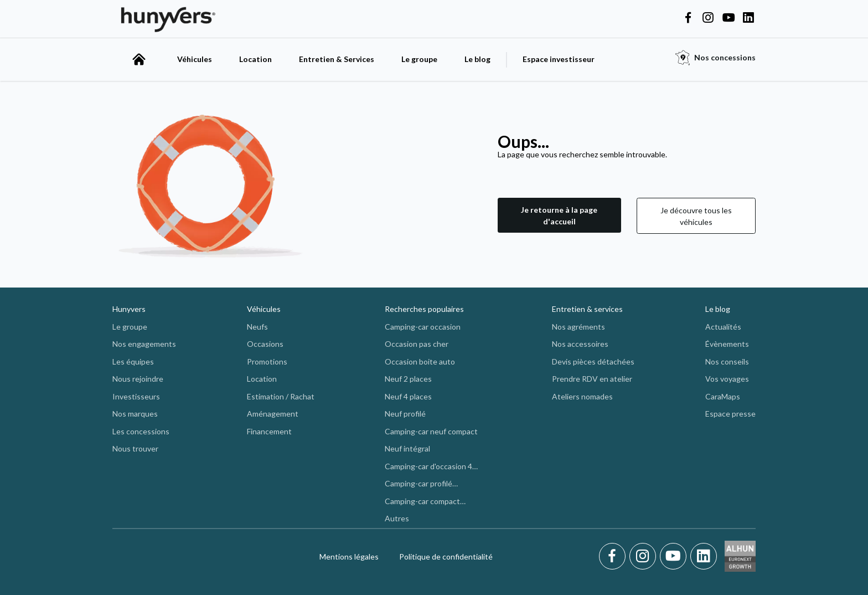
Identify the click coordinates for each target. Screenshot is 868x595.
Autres (397, 518)
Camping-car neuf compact (431, 431)
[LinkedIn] (704, 556)
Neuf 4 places (408, 396)
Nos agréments (578, 327)
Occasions (265, 344)
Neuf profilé (405, 414)
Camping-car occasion (423, 327)
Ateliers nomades (582, 396)
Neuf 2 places (408, 379)
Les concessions (141, 431)
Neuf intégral (407, 448)
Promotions (267, 361)
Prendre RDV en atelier (592, 379)
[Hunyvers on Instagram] (708, 18)
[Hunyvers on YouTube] (728, 18)
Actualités (723, 327)
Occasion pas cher (417, 344)
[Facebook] (614, 556)
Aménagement (273, 414)
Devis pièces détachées (593, 361)
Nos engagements (144, 344)
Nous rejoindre (138, 379)
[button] (559, 216)
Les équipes (133, 361)
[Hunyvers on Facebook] (688, 18)
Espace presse (730, 414)
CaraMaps (723, 396)
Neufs (257, 327)
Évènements (727, 344)
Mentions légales (349, 556)
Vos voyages (727, 379)
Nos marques (135, 414)
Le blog (477, 59)
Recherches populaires (424, 309)
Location (255, 59)
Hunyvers (129, 309)
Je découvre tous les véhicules (696, 216)
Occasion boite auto (420, 361)
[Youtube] (675, 556)
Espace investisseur (559, 59)
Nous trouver (135, 448)
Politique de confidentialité (446, 556)
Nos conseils (727, 361)
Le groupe (419, 59)
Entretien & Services (337, 59)
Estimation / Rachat (281, 396)
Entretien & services (587, 309)
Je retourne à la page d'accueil (559, 216)
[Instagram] (645, 556)
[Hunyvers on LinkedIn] (748, 18)
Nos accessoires (580, 344)
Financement (269, 431)
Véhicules (195, 59)
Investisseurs (136, 396)
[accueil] (139, 59)
